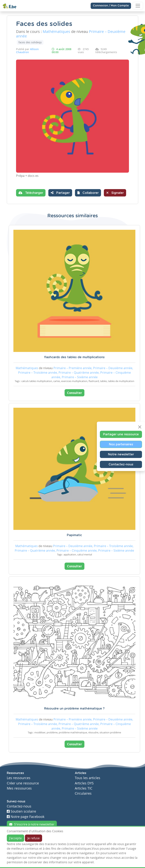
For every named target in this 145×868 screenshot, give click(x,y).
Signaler (115, 193)
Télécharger (31, 193)
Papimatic (74, 535)
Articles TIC (84, 788)
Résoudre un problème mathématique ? (74, 709)
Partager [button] (60, 193)
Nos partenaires (121, 444)
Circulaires (83, 793)
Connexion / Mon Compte (111, 6)
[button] (88, 193)
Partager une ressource (121, 434)
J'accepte (15, 838)
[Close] (140, 427)
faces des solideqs (30, 42)
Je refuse (34, 838)
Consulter (74, 393)
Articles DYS (84, 783)
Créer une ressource (23, 783)
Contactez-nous (121, 464)
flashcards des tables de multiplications (74, 357)
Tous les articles (88, 778)
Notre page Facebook (26, 817)
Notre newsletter (121, 454)
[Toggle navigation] (138, 6)
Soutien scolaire (21, 811)
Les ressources (19, 778)
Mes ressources (19, 788)
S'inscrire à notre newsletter (32, 824)
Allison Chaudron (27, 51)
